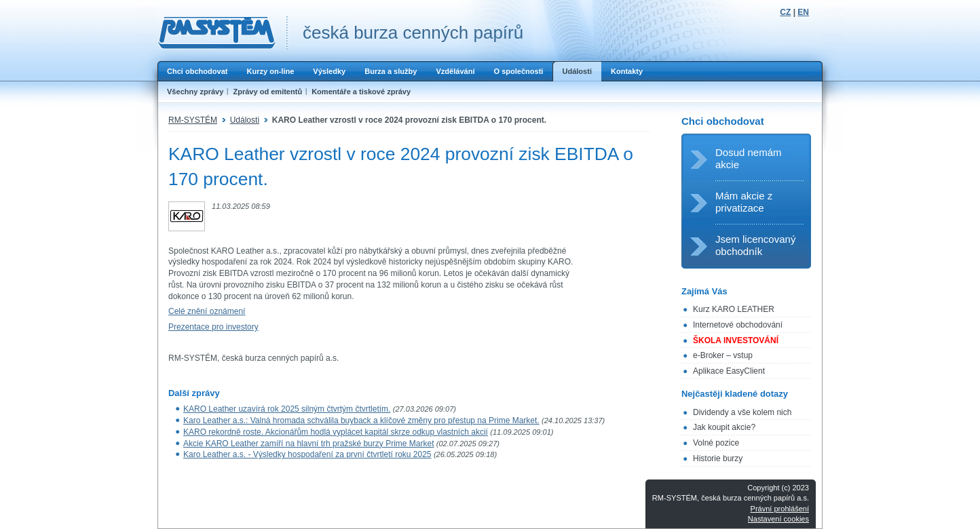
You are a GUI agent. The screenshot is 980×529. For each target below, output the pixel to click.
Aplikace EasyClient (729, 371)
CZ (785, 12)
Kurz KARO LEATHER (734, 309)
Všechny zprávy (195, 92)
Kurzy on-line (270, 71)
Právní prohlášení (780, 509)
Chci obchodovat (197, 71)
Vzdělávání (455, 71)
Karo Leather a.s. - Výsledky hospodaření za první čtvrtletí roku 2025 (307, 454)
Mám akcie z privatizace (744, 202)
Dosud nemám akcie (749, 158)
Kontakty (627, 71)
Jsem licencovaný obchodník (755, 245)
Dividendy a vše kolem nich (742, 412)
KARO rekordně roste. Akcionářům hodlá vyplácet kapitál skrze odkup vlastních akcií (336, 432)
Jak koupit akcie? (724, 427)
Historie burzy (718, 458)
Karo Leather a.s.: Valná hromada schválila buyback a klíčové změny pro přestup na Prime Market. (361, 420)
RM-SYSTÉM (193, 120)
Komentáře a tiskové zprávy (361, 92)
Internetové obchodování (738, 325)
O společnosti (518, 71)
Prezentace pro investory (213, 327)
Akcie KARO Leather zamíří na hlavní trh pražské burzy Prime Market (308, 444)
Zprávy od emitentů (267, 92)
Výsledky (329, 71)
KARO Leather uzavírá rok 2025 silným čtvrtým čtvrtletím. (287, 409)
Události (577, 71)
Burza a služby (391, 71)
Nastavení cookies (778, 519)
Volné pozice (716, 443)
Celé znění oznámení (207, 311)
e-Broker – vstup (723, 355)
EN (803, 12)
